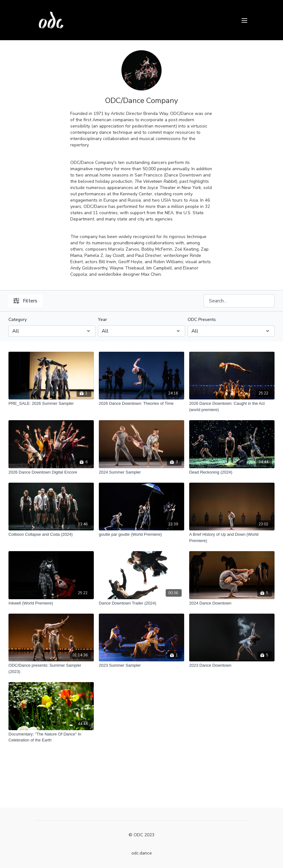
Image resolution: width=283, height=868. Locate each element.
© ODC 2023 (141, 835)
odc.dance (142, 853)
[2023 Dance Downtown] (232, 665)
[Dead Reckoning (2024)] (232, 472)
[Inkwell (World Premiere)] (51, 603)
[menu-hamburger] (244, 20)
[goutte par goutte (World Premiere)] (141, 534)
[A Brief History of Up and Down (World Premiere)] (232, 537)
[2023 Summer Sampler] (141, 665)
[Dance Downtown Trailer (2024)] (141, 603)
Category (18, 320)
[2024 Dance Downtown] (232, 603)
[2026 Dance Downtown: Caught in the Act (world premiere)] (232, 407)
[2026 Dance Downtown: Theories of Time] (141, 404)
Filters (25, 301)
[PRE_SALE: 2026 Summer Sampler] (51, 404)
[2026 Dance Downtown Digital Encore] (51, 472)
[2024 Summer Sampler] (141, 472)
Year (102, 320)
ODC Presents (202, 320)
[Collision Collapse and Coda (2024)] (51, 534)
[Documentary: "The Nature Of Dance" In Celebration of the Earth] (51, 737)
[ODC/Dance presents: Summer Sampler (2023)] (51, 668)
